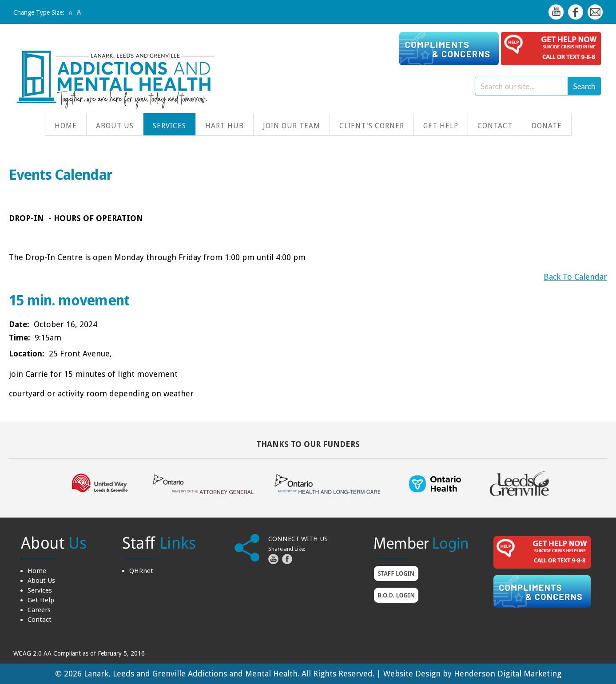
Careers (39, 610)
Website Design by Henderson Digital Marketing (472, 674)
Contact (495, 126)
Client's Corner (372, 126)
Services (169, 126)
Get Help (441, 126)
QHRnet (141, 571)
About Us (115, 126)
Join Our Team (292, 126)
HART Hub (225, 126)
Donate (547, 126)
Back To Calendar (575, 277)
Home (66, 126)
